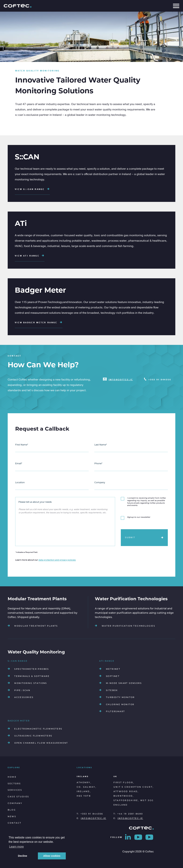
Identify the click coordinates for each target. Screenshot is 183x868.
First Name (22, 445)
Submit (130, 537)
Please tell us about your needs (35, 502)
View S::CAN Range (32, 189)
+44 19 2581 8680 (130, 814)
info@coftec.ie (121, 380)
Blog (12, 810)
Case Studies (18, 797)
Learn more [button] (16, 847)
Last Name (101, 445)
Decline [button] (23, 856)
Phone (98, 464)
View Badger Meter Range (39, 323)
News (12, 817)
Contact (15, 823)
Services (15, 790)
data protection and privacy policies (57, 560)
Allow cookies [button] (52, 856)
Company (100, 483)
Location (20, 483)
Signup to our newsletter (139, 517)
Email (19, 464)
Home (12, 777)
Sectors (14, 784)
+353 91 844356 (160, 380)
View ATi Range (30, 256)
